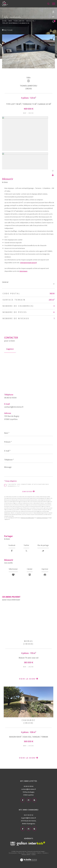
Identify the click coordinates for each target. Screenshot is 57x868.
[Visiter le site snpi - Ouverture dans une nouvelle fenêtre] (13, 844)
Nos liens (45, 853)
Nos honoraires (13, 853)
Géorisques (23, 271)
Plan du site (22, 853)
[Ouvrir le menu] (54, 4)
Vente (10, 21)
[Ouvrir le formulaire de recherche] (48, 4)
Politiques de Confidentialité (27, 518)
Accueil (4, 21)
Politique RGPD (26, 855)
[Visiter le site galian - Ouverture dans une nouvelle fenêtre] (22, 844)
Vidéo (28, 78)
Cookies (34, 855)
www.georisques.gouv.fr (28, 263)
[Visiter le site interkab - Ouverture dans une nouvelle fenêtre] (37, 843)
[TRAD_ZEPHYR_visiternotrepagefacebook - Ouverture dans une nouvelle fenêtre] (23, 800)
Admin (39, 853)
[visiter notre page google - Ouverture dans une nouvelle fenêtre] (34, 800)
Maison (28, 21)
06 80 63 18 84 (10, 398)
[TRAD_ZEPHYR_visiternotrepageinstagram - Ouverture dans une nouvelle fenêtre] (28, 800)
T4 (33, 21)
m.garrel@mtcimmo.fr (29, 818)
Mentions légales (31, 853)
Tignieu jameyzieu (19, 21)
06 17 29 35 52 (29, 815)
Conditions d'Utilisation (42, 518)
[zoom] (25, 118)
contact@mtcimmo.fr (14, 407)
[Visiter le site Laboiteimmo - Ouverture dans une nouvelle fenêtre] (28, 859)
